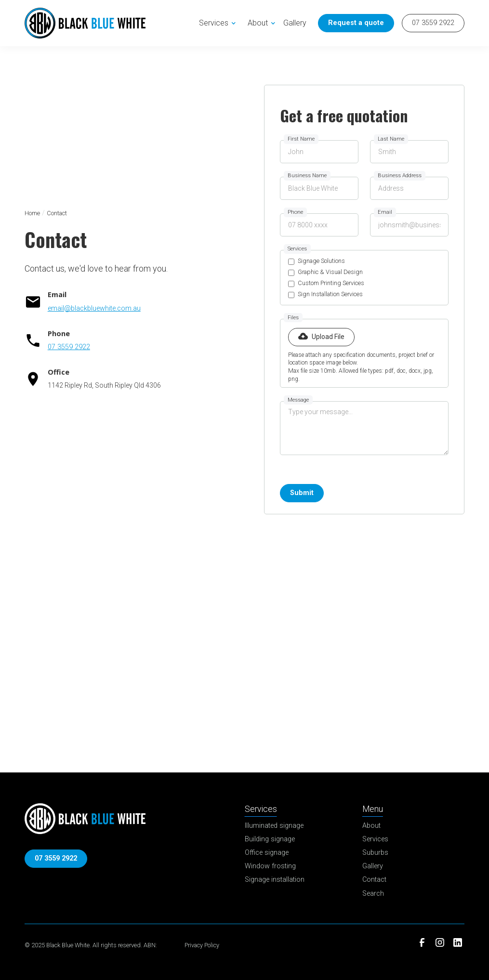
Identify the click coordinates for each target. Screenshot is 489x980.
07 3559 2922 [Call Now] (433, 23)
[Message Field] (364, 428)
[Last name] (409, 152)
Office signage (267, 853)
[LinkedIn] (457, 943)
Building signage (270, 839)
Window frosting (270, 866)
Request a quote (356, 23)
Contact (374, 880)
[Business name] (319, 188)
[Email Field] (409, 225)
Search (373, 894)
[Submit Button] (302, 493)
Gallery (295, 23)
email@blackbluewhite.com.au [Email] (94, 308)
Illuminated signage (274, 826)
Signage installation (275, 880)
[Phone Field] (319, 225)
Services (375, 839)
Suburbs (375, 853)
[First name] (319, 152)
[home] (85, 23)
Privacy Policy (202, 945)
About (371, 826)
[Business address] (409, 188)
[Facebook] (422, 943)
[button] (219, 23)
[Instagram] (440, 943)
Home (32, 213)
